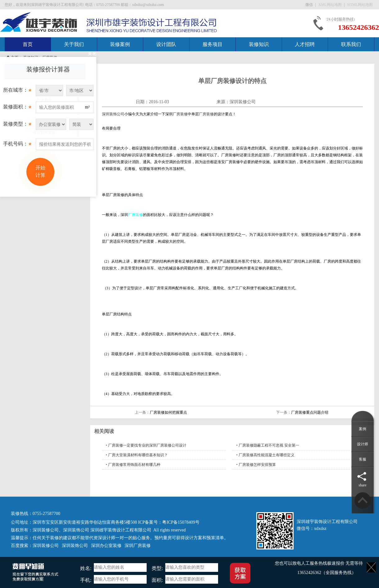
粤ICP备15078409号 (181, 522)
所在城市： (17, 92)
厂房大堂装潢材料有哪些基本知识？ (138, 455)
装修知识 (259, 44)
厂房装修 (180, 114)
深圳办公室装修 (106, 546)
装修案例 (120, 44)
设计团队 (166, 44)
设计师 (363, 444)
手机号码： (17, 145)
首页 (28, 44)
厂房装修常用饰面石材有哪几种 (134, 465)
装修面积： (17, 108)
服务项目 (212, 44)
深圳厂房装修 (138, 546)
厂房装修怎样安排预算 (257, 465)
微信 (310, 5)
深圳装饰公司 (113, 114)
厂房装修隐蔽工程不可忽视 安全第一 (269, 445)
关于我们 (74, 44)
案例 (363, 429)
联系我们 (351, 44)
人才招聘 (305, 44)
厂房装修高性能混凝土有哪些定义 (267, 455)
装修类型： (17, 126)
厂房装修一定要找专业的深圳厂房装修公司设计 (147, 445)
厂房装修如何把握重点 (168, 412)
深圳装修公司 (243, 102)
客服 (363, 459)
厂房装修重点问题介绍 (310, 412)
